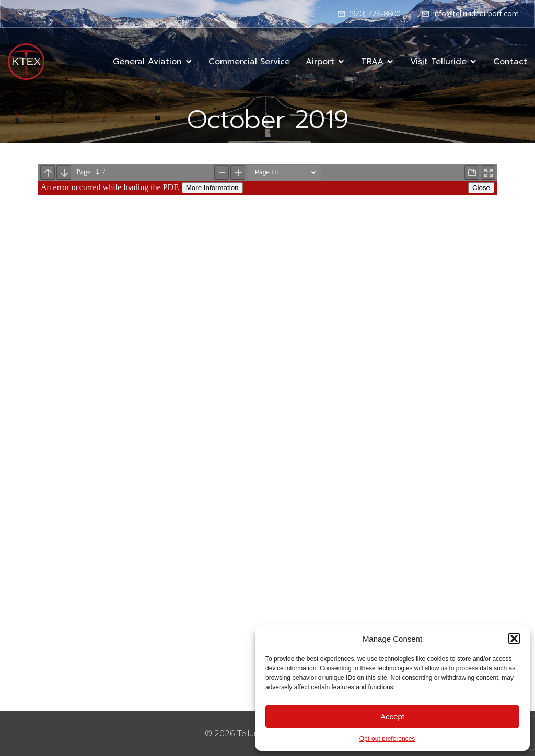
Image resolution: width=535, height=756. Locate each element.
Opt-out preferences (387, 739)
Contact (510, 62)
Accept (392, 717)
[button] (514, 639)
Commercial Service (249, 62)
